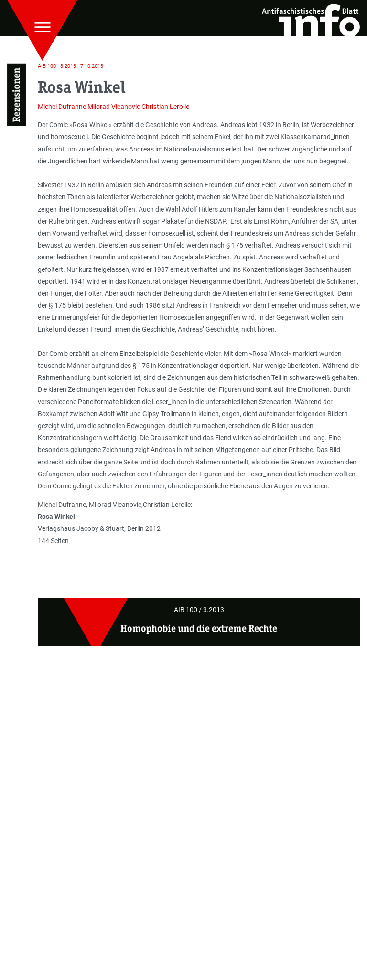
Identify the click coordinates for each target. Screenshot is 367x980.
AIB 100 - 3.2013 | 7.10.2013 (70, 66)
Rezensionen (16, 95)
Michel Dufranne (62, 107)
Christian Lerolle (165, 107)
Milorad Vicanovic (114, 107)
